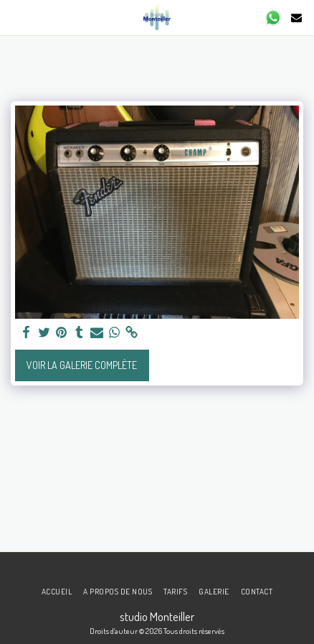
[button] (16, 17)
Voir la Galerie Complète (82, 365)
